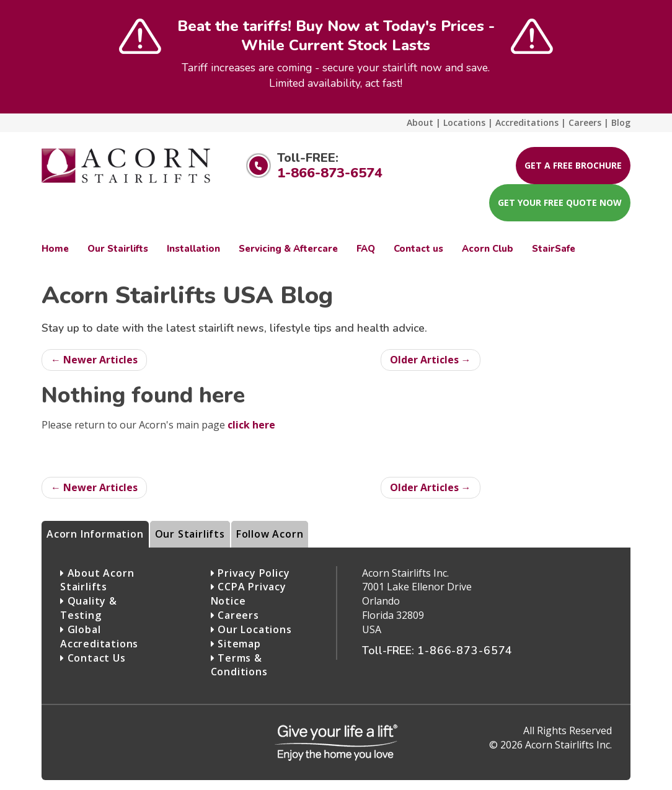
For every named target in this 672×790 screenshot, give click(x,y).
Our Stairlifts (190, 534)
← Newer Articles (94, 360)
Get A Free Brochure (573, 165)
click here (251, 425)
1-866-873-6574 (330, 173)
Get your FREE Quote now (560, 202)
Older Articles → (431, 360)
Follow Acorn (270, 534)
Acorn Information (95, 534)
